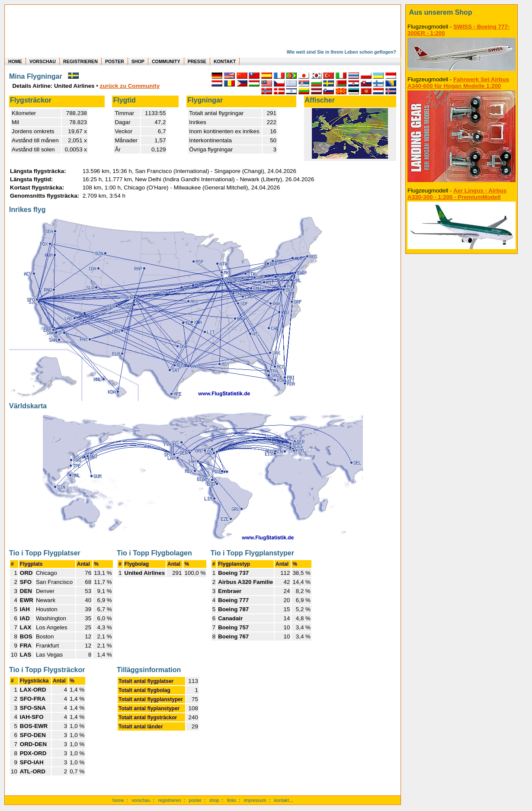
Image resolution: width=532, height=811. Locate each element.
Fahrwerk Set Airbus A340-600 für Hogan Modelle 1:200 (458, 83)
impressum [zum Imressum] (255, 800)
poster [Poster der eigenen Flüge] (195, 800)
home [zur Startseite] (118, 800)
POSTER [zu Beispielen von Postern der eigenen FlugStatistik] (115, 61)
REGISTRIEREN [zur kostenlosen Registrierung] (80, 61)
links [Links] (232, 800)
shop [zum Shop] (214, 800)
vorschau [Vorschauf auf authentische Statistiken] (141, 800)
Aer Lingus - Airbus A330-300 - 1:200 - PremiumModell (457, 194)
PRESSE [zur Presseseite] (197, 61)
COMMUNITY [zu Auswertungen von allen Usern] (166, 61)
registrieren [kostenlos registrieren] (169, 800)
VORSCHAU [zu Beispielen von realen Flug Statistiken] (43, 61)
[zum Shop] (461, 13)
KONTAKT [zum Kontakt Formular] (225, 61)
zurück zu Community (130, 86)
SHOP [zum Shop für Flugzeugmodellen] (138, 61)
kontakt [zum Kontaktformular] (282, 800)
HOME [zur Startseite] (15, 61)
